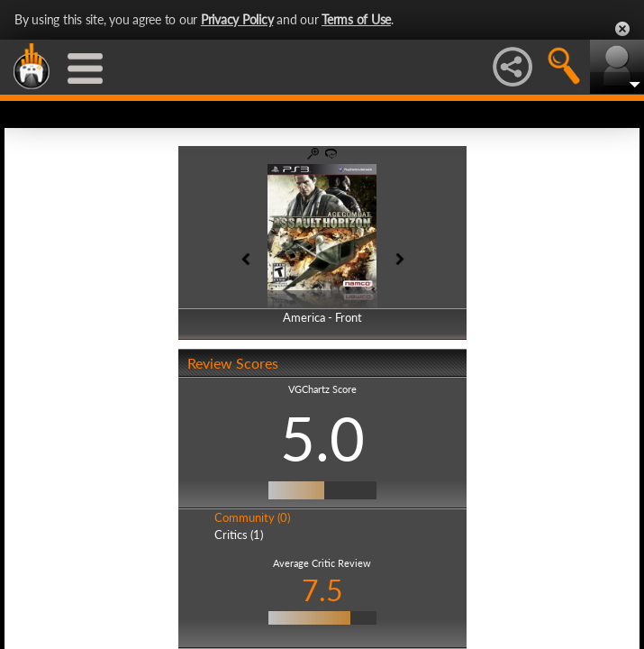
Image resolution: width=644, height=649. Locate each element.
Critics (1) (239, 535)
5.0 (322, 438)
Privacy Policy (237, 19)
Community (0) (252, 517)
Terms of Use (356, 19)
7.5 (322, 590)
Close (622, 29)
